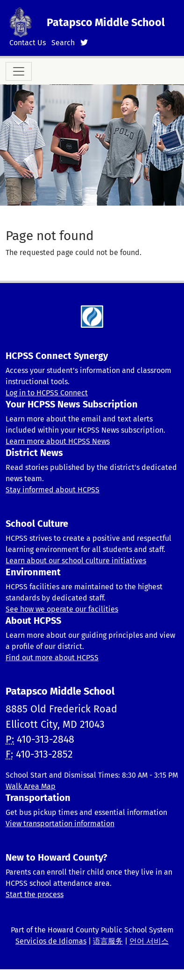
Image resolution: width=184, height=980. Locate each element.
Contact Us (28, 43)
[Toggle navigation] (19, 71)
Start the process (35, 894)
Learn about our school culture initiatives (76, 561)
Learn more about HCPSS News (58, 441)
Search (63, 43)
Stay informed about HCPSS (53, 490)
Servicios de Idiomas (51, 941)
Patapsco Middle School (106, 22)
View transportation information (60, 824)
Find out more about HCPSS (52, 658)
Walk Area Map (31, 786)
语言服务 (108, 941)
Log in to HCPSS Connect (47, 393)
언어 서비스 (149, 941)
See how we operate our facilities (62, 609)
